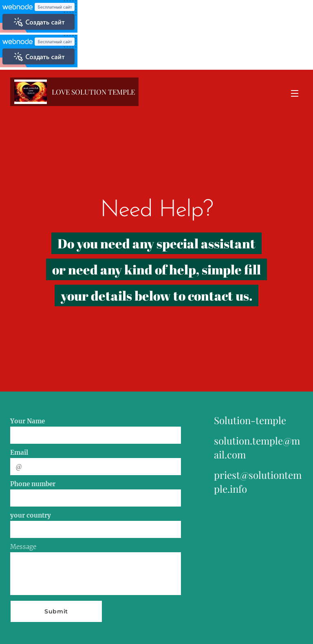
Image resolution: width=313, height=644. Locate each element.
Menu (295, 93)
